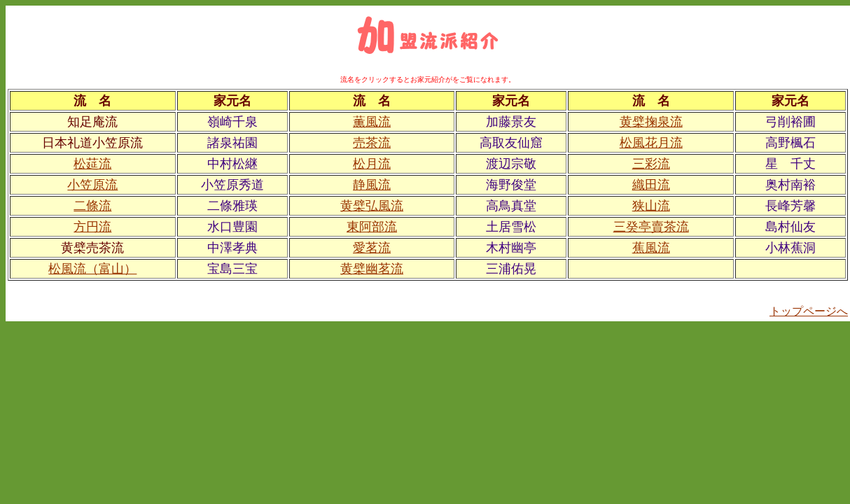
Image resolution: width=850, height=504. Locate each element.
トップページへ (809, 311)
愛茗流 (372, 248)
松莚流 (92, 164)
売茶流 (372, 143)
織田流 (651, 185)
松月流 (372, 164)
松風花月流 (651, 143)
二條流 (92, 206)
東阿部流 (372, 227)
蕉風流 (651, 248)
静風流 (372, 185)
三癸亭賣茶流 (651, 227)
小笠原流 (92, 185)
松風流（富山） (92, 269)
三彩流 (651, 164)
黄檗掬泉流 (651, 122)
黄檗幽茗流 (372, 269)
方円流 (92, 227)
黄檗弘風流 (372, 206)
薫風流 (372, 122)
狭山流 (651, 206)
